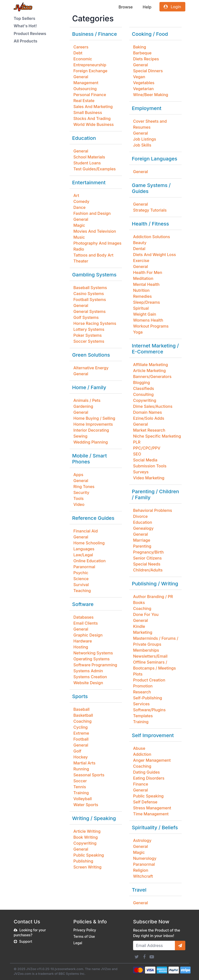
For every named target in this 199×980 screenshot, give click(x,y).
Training (81, 793)
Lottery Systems (89, 329)
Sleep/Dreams (147, 302)
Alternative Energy (91, 368)
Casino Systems (89, 294)
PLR (137, 442)
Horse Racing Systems (95, 323)
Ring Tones (84, 487)
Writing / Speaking (94, 818)
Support (26, 942)
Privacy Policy (85, 930)
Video (79, 504)
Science (81, 579)
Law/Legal (83, 555)
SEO (137, 454)
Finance (141, 784)
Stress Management (152, 808)
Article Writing (87, 831)
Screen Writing (87, 867)
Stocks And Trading (92, 118)
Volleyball (83, 799)
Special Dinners (148, 71)
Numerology (145, 858)
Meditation (143, 278)
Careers (81, 47)
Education (84, 138)
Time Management (151, 814)
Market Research (149, 430)
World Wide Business (94, 124)
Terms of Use (84, 937)
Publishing (83, 861)
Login (172, 7)
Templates (143, 716)
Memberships (146, 650)
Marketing (143, 632)
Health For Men (148, 272)
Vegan (139, 77)
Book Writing (86, 837)
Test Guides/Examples (95, 169)
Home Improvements (93, 424)
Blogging (142, 382)
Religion (141, 870)
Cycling (81, 727)
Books (139, 603)
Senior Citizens (147, 558)
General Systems (90, 311)
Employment (147, 108)
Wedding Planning (91, 442)
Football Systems (90, 300)
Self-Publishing (148, 698)
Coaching (82, 721)
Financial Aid (86, 531)
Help (147, 7)
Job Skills (142, 145)
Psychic (81, 573)
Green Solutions (91, 355)
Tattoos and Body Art (93, 255)
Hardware (83, 641)
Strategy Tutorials (150, 210)
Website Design (88, 683)
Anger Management (152, 760)
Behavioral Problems (153, 510)
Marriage (142, 540)
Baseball (81, 709)
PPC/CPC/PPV (147, 448)
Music (79, 237)
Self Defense (145, 802)
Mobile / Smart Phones (90, 459)
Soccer (80, 781)
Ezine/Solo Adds (149, 418)
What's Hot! (25, 26)
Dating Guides (146, 772)
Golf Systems (86, 317)
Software (83, 604)
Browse (125, 7)
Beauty (140, 243)
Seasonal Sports (89, 775)
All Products (25, 41)
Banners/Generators (152, 377)
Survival (81, 585)
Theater (81, 261)
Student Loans (87, 163)
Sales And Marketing (93, 107)
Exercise (141, 261)
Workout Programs (151, 326)
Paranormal (84, 567)
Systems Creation (90, 677)
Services (141, 704)
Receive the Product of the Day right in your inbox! (157, 933)
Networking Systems (93, 653)
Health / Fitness (150, 224)
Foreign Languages (154, 159)
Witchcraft (143, 876)
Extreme (81, 733)
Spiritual (141, 308)
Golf (77, 751)
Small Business (88, 113)
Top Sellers (25, 18)
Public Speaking (89, 855)
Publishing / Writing (155, 584)
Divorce (140, 516)
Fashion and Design (92, 213)
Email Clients (86, 623)
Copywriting (85, 843)
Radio (79, 249)
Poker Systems (88, 335)
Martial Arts (84, 763)
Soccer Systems (89, 341)
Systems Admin (88, 671)
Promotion (143, 686)
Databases (83, 617)
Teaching (82, 591)
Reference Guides (93, 518)
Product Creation (149, 680)
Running (81, 769)
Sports (80, 696)
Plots (138, 674)
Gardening (83, 406)
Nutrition (141, 290)
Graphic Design (88, 635)
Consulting (143, 394)
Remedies (142, 296)
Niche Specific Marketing (157, 436)
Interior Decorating (91, 430)
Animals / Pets (87, 400)
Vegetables (144, 83)
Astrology (142, 840)
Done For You (146, 614)
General (81, 77)
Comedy (81, 201)
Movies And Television (95, 231)
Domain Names (148, 412)
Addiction (142, 754)
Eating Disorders (149, 778)
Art (76, 195)
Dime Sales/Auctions (153, 406)
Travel (139, 890)
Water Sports (86, 805)
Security (81, 492)
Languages (84, 549)
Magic (79, 225)
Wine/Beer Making (151, 95)
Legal (78, 943)
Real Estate (84, 101)
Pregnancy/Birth (148, 552)
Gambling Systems (94, 275)
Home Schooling (89, 543)
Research (142, 692)
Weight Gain (145, 314)
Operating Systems (92, 659)
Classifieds (144, 388)
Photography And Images (97, 243)
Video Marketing (149, 478)
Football (81, 739)
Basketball (83, 715)
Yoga (138, 332)
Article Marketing (149, 371)
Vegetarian (143, 89)
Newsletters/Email (150, 656)
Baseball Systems (90, 288)
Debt (78, 53)
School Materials (89, 157)
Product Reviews (30, 34)
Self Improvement (153, 735)
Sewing (80, 436)
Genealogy (143, 528)
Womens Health (148, 320)
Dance (79, 207)
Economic (83, 59)
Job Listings (145, 139)
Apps (78, 475)
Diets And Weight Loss (154, 255)
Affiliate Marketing (150, 365)
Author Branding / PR (153, 597)
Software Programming (95, 665)
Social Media (145, 460)
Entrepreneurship (90, 65)
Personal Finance (90, 95)
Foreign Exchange (90, 71)
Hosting (81, 647)
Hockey (81, 757)
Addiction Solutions (151, 237)
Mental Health (146, 284)
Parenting (142, 546)
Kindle (139, 626)
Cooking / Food (150, 34)
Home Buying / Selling (94, 418)
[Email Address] (154, 945)
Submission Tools (150, 466)
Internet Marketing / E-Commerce (155, 349)
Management (86, 83)
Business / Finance (95, 34)
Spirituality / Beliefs (155, 828)
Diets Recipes (146, 59)
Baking (140, 47)
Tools (78, 498)
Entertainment (89, 183)
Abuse (139, 748)
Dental (139, 249)
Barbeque (142, 53)
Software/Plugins (149, 710)
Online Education (90, 561)
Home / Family (89, 387)
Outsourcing (85, 89)
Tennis (80, 787)
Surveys (141, 472)
